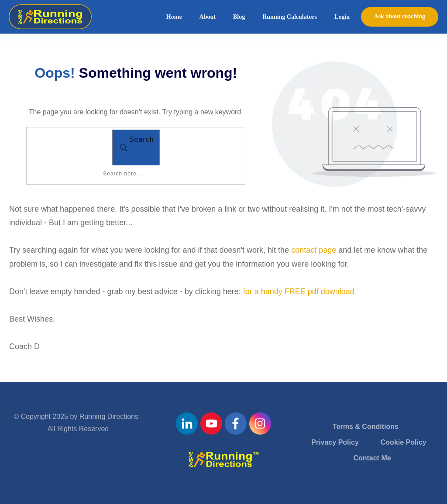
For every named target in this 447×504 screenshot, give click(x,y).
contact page (314, 250)
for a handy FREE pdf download (299, 291)
